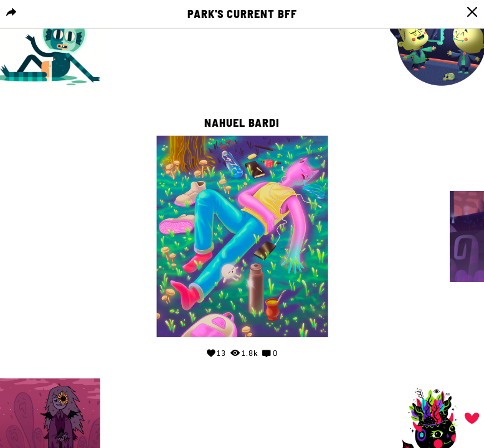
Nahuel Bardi (242, 123)
